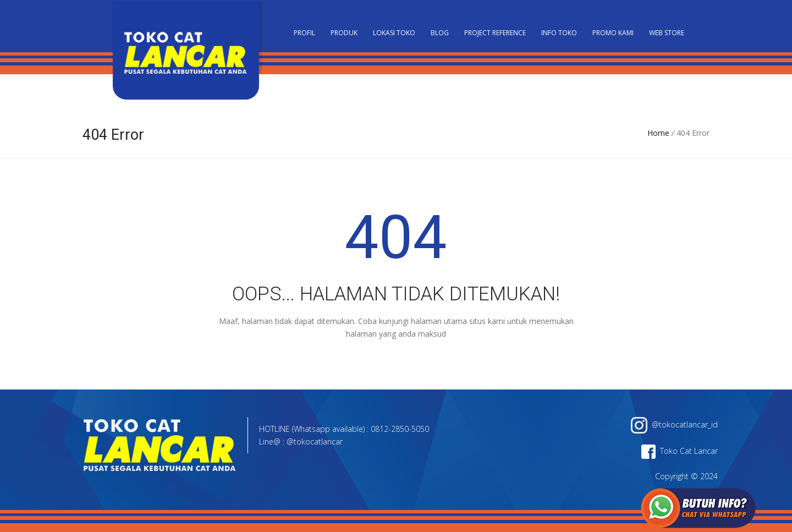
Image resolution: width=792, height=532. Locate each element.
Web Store (667, 33)
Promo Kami (613, 33)
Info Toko (559, 33)
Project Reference (495, 33)
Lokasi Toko (394, 33)
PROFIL (304, 33)
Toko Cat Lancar (680, 451)
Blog (440, 33)
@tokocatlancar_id (674, 424)
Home (658, 133)
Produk (344, 33)
